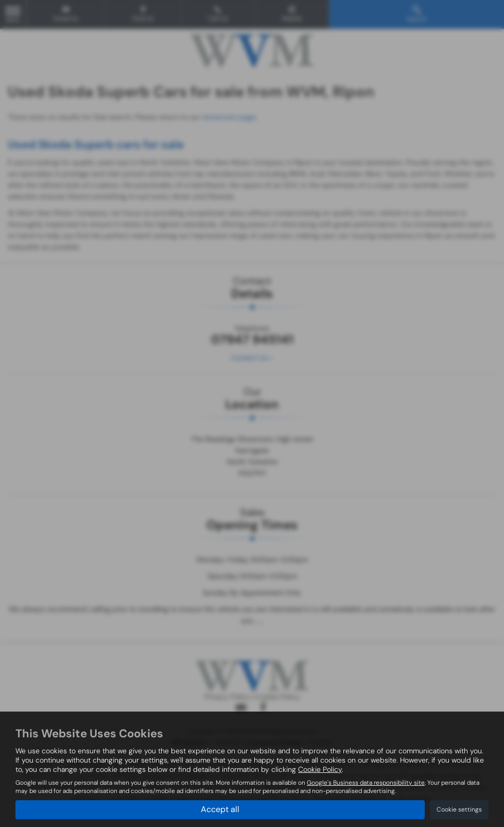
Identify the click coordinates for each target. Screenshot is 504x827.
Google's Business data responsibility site (366, 783)
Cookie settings (459, 809)
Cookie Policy (320, 769)
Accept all (220, 809)
